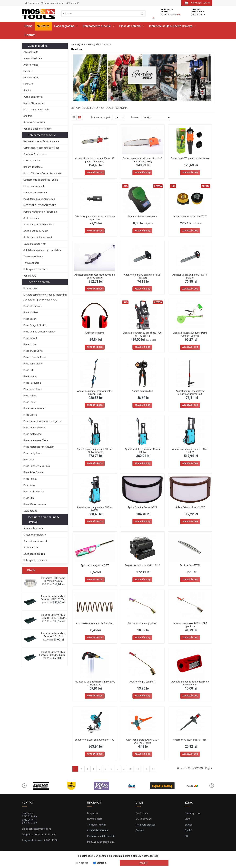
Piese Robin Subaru (34, 472)
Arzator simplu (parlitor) (142, 682)
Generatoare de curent (35, 193)
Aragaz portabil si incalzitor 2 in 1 (142, 565)
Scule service (30, 511)
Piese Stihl (29, 498)
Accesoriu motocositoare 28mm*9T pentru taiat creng (142, 160)
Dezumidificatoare (33, 167)
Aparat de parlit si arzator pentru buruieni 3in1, (95, 393)
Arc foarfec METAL (190, 565)
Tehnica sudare (31, 263)
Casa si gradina (66, 26)
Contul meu (32, 3)
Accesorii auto (31, 52)
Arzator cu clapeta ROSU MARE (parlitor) (190, 625)
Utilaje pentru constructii (36, 269)
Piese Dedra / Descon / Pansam (40, 332)
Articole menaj (31, 65)
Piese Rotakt (30, 479)
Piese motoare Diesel (34, 428)
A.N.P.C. (189, 830)
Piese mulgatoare (33, 453)
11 (138, 769)
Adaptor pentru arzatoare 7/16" (190, 217)
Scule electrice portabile (36, 231)
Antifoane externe (95, 333)
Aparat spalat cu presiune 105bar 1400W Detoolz (95, 451)
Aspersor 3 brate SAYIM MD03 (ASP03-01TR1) (142, 741)
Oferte (43, 26)
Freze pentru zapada (34, 186)
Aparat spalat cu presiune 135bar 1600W (142, 451)
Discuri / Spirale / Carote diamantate (42, 173)
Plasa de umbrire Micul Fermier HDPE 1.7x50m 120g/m (53, 599)
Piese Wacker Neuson (35, 504)
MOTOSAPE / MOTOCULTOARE (40, 205)
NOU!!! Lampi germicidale (36, 110)
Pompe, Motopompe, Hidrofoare (40, 212)
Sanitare (28, 116)
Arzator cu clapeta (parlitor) (142, 623)
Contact (30, 35)
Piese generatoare (33, 364)
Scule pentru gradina (34, 554)
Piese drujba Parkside (35, 357)
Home (29, 26)
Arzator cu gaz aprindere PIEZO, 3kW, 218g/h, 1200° (95, 683)
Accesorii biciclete (33, 58)
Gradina (27, 90)
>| (153, 769)
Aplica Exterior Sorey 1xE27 (142, 507)
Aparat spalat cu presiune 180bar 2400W (95, 509)
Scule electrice (31, 548)
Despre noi (93, 813)
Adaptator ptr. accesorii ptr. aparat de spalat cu (95, 218)
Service (189, 825)
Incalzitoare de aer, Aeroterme (39, 199)
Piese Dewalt (30, 338)
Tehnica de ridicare (33, 257)
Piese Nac (29, 460)
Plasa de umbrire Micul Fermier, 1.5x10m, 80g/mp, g (53, 655)
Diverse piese (30, 288)
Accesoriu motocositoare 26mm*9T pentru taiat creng (95, 160)
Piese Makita (30, 415)
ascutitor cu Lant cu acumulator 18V (95, 740)
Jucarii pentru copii (33, 97)
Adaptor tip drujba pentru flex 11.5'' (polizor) (142, 276)
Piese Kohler (30, 396)
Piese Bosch (30, 319)
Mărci (188, 819)
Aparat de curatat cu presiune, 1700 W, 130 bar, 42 (142, 334)
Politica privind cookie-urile (101, 842)
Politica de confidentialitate (101, 836)
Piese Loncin (30, 402)
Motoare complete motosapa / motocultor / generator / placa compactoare (45, 297)
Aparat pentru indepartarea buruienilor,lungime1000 (190, 393)
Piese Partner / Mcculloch (37, 466)
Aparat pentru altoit (142, 391)
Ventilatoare (30, 276)
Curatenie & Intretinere (35, 154)
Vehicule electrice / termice (38, 129)
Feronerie (28, 84)
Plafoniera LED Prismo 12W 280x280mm (53, 579)
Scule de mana (31, 218)
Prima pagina (77, 44)
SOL (187, 836)
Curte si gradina (32, 161)
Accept (144, 863)
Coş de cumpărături (53, 3)
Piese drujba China (33, 351)
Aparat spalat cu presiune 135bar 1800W (190, 451)
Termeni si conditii (97, 825)
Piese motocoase (32, 434)
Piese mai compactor (34, 408)
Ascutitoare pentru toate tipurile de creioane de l (190, 683)
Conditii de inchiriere (98, 830)
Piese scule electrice (34, 492)
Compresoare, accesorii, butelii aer (41, 148)
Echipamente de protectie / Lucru (41, 180)
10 (130, 769)
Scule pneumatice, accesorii (38, 237)
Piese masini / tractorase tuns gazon (42, 421)
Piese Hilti (28, 370)
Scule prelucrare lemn (35, 244)
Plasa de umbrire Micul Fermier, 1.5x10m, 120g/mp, (53, 636)
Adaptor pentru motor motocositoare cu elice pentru (95, 276)
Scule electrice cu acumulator (39, 225)
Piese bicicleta (31, 312)
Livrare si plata (95, 819)
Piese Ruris (29, 485)
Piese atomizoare (33, 306)
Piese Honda (30, 376)
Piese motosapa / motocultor (39, 447)
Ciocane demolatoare (35, 535)
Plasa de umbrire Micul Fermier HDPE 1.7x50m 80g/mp (53, 618)
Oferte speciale (193, 813)
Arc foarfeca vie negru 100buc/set (95, 623)
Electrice (28, 71)
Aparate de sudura (33, 528)
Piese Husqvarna (32, 383)
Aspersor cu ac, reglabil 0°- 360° (190, 740)
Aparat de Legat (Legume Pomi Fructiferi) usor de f (190, 334)
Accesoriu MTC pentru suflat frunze (190, 158)
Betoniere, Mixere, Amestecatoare (41, 141)
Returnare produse (146, 825)
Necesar (83, 863)
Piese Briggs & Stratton (35, 325)
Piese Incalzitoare (33, 389)
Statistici (102, 863)
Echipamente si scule (99, 26)
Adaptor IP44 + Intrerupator (142, 217)
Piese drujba (30, 344)
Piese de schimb (132, 26)
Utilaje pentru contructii (35, 560)
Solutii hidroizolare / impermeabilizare (43, 250)
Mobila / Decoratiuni (34, 103)
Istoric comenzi (144, 819)
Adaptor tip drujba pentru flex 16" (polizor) (190, 276)
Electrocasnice (31, 78)
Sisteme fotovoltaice (34, 122)
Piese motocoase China (36, 440)
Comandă (73, 3)
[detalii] (154, 856)
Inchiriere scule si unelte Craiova (172, 26)
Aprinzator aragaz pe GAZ (95, 565)
